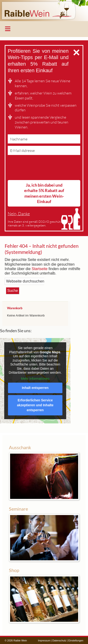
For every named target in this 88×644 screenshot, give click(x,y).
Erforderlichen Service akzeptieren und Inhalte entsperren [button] (35, 405)
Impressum (44, 640)
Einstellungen (76, 640)
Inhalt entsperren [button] (35, 388)
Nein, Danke (19, 214)
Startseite (40, 269)
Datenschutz (59, 640)
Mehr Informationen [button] (35, 378)
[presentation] (43, 169)
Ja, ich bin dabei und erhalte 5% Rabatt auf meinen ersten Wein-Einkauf (44, 193)
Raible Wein (44, 11)
